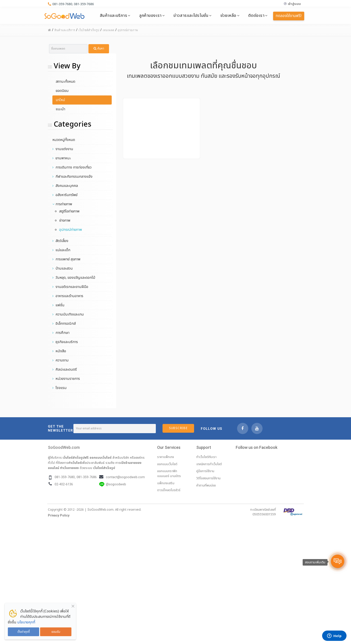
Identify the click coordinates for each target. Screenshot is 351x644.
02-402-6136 (64, 484)
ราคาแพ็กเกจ (166, 457)
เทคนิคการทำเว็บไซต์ (209, 464)
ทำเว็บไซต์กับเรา (206, 457)
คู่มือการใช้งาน (205, 471)
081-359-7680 (62, 4)
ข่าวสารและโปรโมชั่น (191, 15)
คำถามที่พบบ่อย (206, 485)
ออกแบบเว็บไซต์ (101, 458)
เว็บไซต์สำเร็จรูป (104, 468)
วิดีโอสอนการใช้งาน (208, 478)
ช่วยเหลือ (228, 15)
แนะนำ (60, 109)
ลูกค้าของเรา (150, 15)
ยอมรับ (56, 632)
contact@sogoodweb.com (125, 477)
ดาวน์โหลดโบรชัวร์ (169, 490)
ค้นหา (99, 49)
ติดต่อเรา (256, 15)
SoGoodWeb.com (64, 447)
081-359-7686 (84, 4)
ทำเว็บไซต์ (75, 463)
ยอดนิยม (62, 91)
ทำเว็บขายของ (69, 468)
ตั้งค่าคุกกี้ (24, 632)
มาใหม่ (60, 100)
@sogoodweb (116, 484)
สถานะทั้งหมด (65, 82)
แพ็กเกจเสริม (166, 483)
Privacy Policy (59, 515)
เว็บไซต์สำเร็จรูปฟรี (76, 458)
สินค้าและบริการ (114, 15)
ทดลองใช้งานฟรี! (289, 16)
